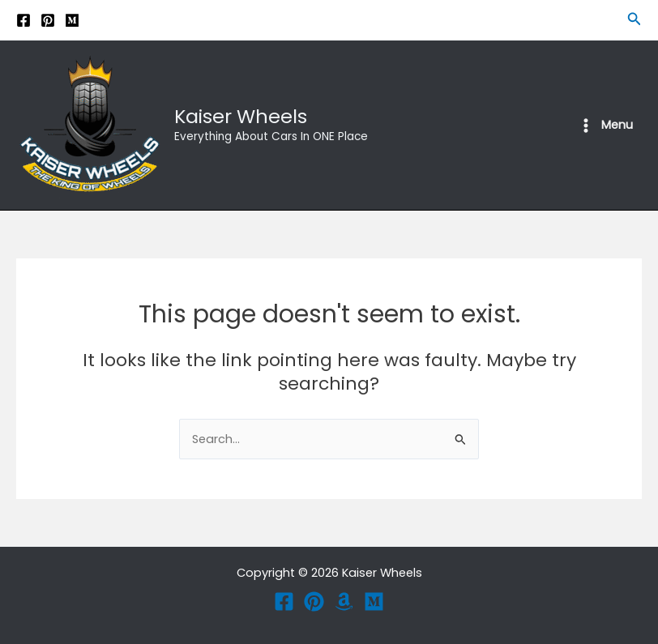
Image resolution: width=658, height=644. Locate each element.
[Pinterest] (48, 20)
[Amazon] (344, 601)
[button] (634, 20)
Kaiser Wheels (241, 116)
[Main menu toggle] (605, 125)
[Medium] (72, 20)
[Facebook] (23, 20)
